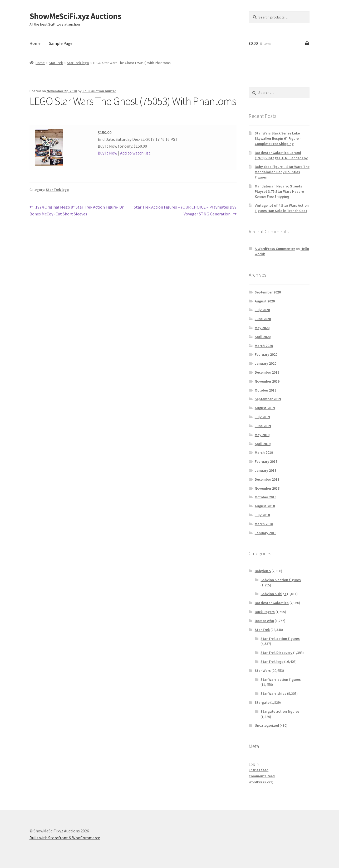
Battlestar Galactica (272, 603)
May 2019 (262, 435)
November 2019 (267, 381)
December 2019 (267, 372)
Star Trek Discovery (276, 653)
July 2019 (262, 417)
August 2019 (265, 408)
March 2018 (264, 524)
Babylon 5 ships (273, 594)
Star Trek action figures (280, 639)
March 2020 (264, 346)
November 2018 (267, 488)
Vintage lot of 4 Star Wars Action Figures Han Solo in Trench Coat (282, 208)
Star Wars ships (273, 693)
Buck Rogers (265, 612)
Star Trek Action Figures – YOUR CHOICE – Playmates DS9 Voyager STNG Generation (185, 210)
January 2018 (266, 533)
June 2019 (263, 426)
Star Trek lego (78, 63)
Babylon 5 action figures (281, 580)
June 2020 (263, 319)
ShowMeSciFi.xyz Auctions (75, 16)
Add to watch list (135, 153)
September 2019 (268, 399)
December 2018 (267, 479)
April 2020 (263, 337)
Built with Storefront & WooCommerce (65, 838)
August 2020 (265, 301)
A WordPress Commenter (275, 249)
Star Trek (56, 63)
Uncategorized (267, 725)
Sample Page (61, 43)
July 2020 (262, 310)
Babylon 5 (263, 571)
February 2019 (266, 461)
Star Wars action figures (281, 679)
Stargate (262, 702)
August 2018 (265, 506)
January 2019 (266, 470)
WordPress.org (261, 782)
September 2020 (268, 292)
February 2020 (266, 354)
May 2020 (262, 328)
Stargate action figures (280, 711)
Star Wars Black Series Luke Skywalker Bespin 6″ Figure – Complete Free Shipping (278, 138)
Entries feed (259, 770)
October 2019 (266, 390)
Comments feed (262, 776)
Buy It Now (107, 153)
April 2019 (263, 444)
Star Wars (263, 671)
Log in (254, 764)
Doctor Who (264, 621)
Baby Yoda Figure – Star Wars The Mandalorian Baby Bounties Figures (282, 172)
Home (35, 43)
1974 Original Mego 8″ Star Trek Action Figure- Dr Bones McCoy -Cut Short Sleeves (77, 210)
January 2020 (266, 363)
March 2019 (264, 452)
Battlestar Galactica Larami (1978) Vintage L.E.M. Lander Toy (281, 155)
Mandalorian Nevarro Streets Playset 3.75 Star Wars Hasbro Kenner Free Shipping (279, 191)
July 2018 (262, 515)
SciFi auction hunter (99, 91)
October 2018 (266, 497)
